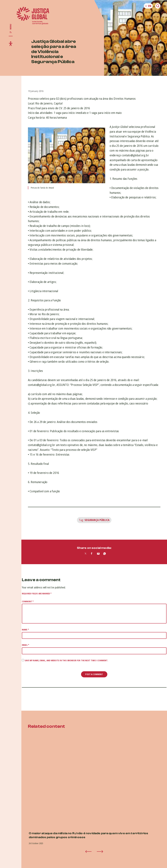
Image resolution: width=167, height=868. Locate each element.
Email (25, 645)
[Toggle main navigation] (11, 29)
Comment (28, 601)
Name (25, 630)
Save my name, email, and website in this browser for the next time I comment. (66, 660)
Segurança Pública (97, 520)
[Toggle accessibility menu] (11, 44)
